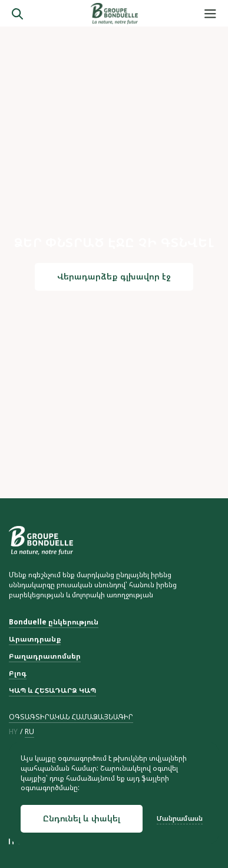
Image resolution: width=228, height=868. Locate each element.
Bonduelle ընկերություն (54, 622)
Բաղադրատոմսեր (45, 656)
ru (29, 732)
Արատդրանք (35, 639)
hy (13, 732)
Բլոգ (18, 673)
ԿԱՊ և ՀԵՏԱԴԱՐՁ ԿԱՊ (52, 691)
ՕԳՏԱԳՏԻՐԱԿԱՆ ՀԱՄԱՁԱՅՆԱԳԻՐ (71, 717)
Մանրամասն (180, 818)
